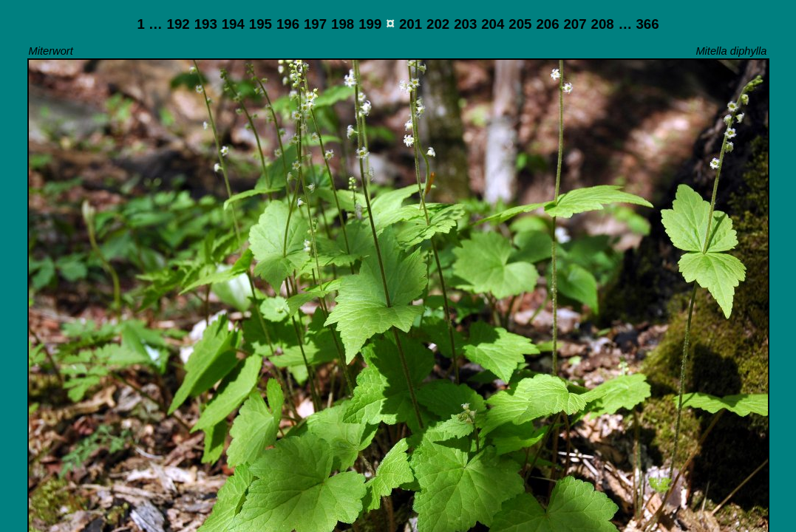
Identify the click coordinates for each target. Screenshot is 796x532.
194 (233, 24)
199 (370, 24)
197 (315, 24)
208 (603, 24)
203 (465, 24)
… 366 (639, 24)
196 (288, 24)
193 (206, 24)
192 (178, 24)
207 (575, 24)
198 (343, 24)
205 (520, 24)
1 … (149, 24)
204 (493, 24)
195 (261, 24)
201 (411, 24)
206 (547, 24)
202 (438, 24)
